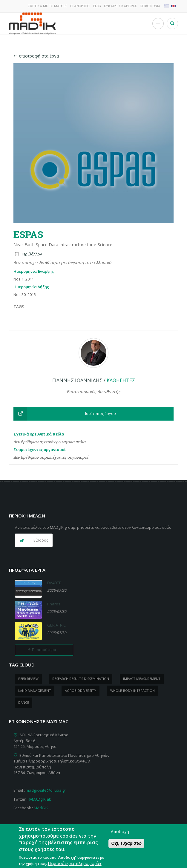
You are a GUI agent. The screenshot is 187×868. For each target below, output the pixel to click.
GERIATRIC (56, 625)
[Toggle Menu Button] (158, 24)
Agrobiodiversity (81, 690)
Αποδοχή (120, 836)
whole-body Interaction (132, 690)
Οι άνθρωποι (80, 6)
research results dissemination (81, 679)
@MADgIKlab (40, 799)
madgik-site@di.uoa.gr (46, 790)
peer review (28, 679)
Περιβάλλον (31, 254)
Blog (97, 6)
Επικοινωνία (150, 6)
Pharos (54, 604)
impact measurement (142, 679)
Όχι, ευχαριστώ (126, 848)
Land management (35, 690)
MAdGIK (41, 808)
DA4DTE (54, 583)
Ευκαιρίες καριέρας (120, 6)
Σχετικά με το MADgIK (47, 6)
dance (24, 702)
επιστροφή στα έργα (36, 56)
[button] (93, 414)
